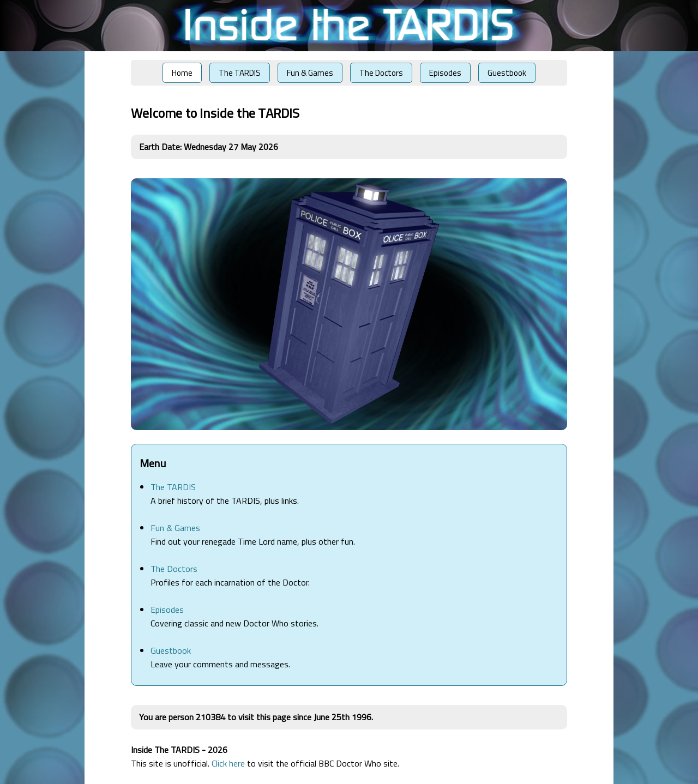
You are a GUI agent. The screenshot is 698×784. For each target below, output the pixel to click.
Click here (228, 763)
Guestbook (507, 73)
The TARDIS (240, 73)
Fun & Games (310, 73)
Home (182, 73)
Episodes (445, 73)
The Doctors (381, 73)
